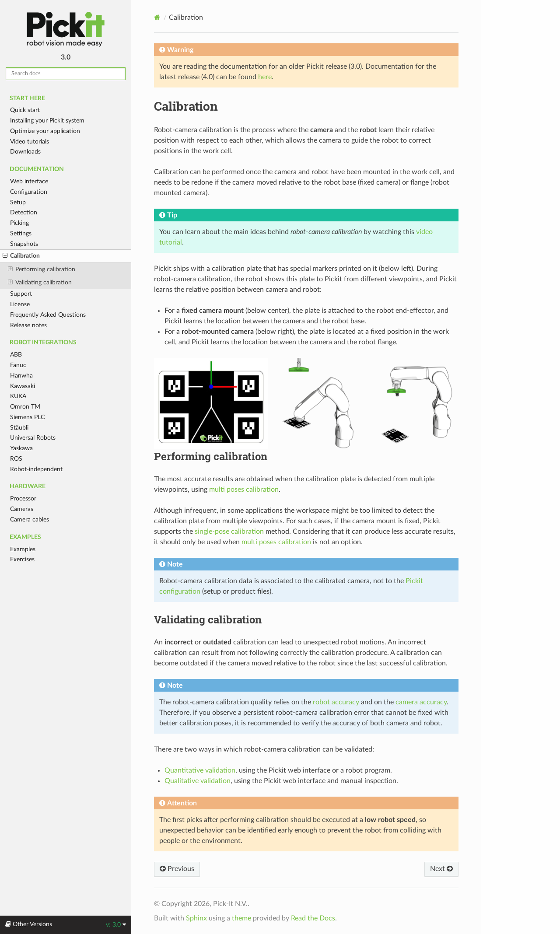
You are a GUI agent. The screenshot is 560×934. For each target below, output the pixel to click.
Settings (21, 233)
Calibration (21, 256)
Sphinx (196, 918)
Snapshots (24, 244)
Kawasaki (23, 386)
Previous (177, 869)
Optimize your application (45, 131)
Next (441, 869)
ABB (16, 355)
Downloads (25, 152)
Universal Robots (33, 438)
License (20, 304)
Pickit (66, 30)
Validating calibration (40, 283)
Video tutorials (30, 142)
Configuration (29, 192)
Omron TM (25, 407)
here (265, 77)
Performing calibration (42, 269)
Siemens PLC (27, 417)
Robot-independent (36, 469)
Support (21, 294)
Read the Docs (313, 918)
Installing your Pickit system (47, 121)
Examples (23, 549)
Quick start (25, 110)
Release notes (28, 325)
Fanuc (18, 365)
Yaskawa (21, 448)
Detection (24, 212)
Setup (18, 202)
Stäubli (19, 428)
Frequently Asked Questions (48, 315)
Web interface (29, 181)
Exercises (22, 559)
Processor (23, 498)
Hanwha (21, 376)
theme (241, 918)
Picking (19, 223)
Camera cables (30, 519)
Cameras (22, 509)
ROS (16, 459)
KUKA (18, 396)
